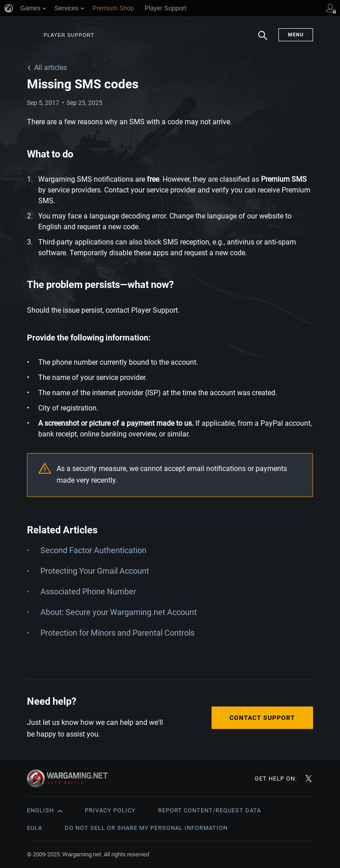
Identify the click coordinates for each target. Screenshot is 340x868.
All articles (51, 68)
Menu (296, 35)
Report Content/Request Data (210, 810)
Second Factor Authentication (93, 550)
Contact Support (262, 718)
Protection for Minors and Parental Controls (117, 633)
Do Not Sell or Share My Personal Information (146, 828)
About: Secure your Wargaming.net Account (119, 612)
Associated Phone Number (88, 591)
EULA (35, 828)
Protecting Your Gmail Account (95, 571)
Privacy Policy (110, 810)
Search (263, 40)
